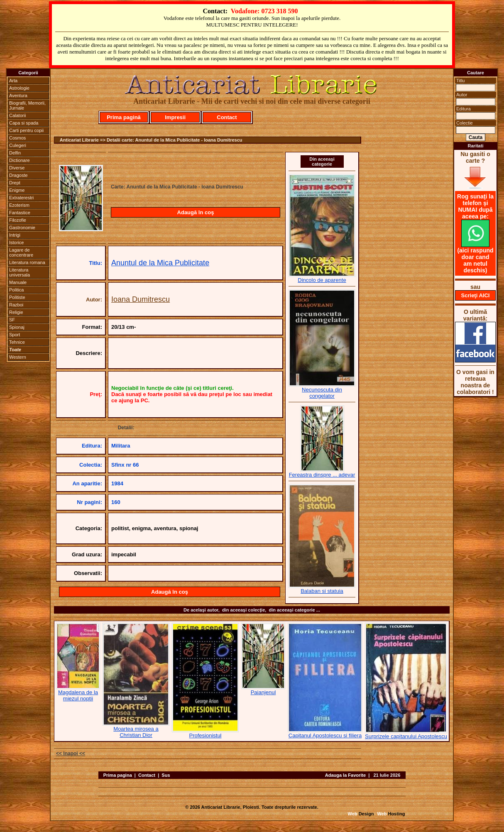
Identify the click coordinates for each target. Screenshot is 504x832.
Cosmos (17, 138)
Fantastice (20, 213)
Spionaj (17, 327)
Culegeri (18, 145)
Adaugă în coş (196, 212)
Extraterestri (21, 198)
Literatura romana (27, 262)
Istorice (16, 242)
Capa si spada (24, 123)
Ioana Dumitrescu (141, 299)
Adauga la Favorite (345, 775)
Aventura (18, 95)
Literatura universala (20, 272)
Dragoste (18, 175)
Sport (15, 335)
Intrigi (15, 235)
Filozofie (18, 220)
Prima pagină (124, 117)
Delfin (15, 153)
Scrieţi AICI (476, 295)
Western (18, 357)
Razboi (16, 305)
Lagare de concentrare (21, 252)
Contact (227, 117)
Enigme (17, 190)
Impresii (175, 117)
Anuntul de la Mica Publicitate (160, 263)
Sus (166, 775)
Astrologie (19, 88)
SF (12, 320)
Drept (15, 183)
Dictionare (20, 160)
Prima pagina (118, 775)
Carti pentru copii (26, 130)
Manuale (18, 282)
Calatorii (17, 115)
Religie (16, 312)
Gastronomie (22, 228)
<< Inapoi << (71, 754)
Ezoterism (19, 205)
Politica (16, 290)
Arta (13, 81)
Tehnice (17, 342)
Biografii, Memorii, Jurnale (27, 105)
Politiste (17, 297)
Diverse (17, 168)
